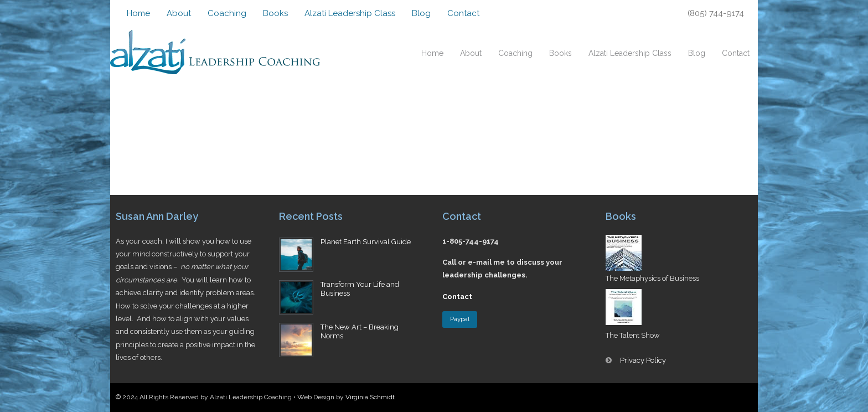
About (179, 13)
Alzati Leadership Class (350, 13)
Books (275, 13)
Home (138, 13)
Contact (463, 13)
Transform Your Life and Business (360, 289)
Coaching (227, 13)
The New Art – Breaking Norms (360, 332)
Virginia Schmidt (370, 397)
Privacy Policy (643, 360)
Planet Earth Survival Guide (366, 242)
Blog (421, 13)
